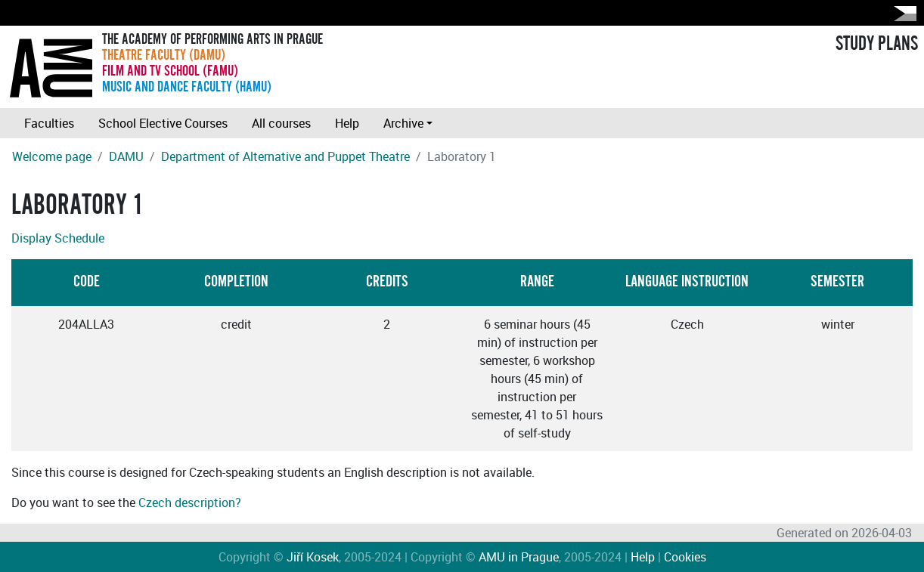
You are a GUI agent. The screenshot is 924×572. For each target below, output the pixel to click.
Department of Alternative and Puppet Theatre (285, 156)
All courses (281, 123)
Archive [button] (403, 123)
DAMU (126, 156)
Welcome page (52, 156)
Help (347, 123)
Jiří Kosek (313, 557)
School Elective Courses (163, 123)
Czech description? (190, 502)
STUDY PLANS (877, 44)
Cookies (685, 557)
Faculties (49, 123)
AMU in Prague (519, 557)
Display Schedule (58, 238)
